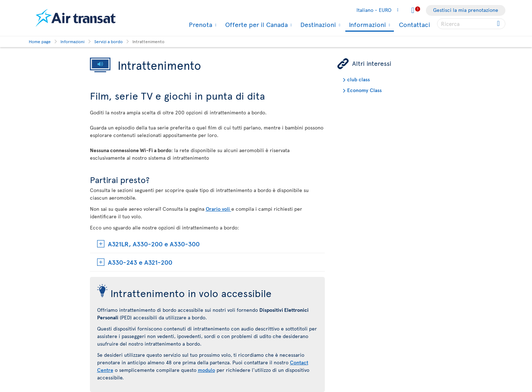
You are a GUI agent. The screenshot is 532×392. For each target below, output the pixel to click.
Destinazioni (317, 24)
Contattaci (415, 24)
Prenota (200, 24)
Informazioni (367, 25)
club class (358, 79)
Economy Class (364, 90)
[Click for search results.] (499, 24)
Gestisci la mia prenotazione (466, 10)
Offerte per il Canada (256, 24)
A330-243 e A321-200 (140, 262)
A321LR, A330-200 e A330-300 (154, 244)
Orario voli (219, 209)
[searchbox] (471, 24)
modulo (206, 370)
